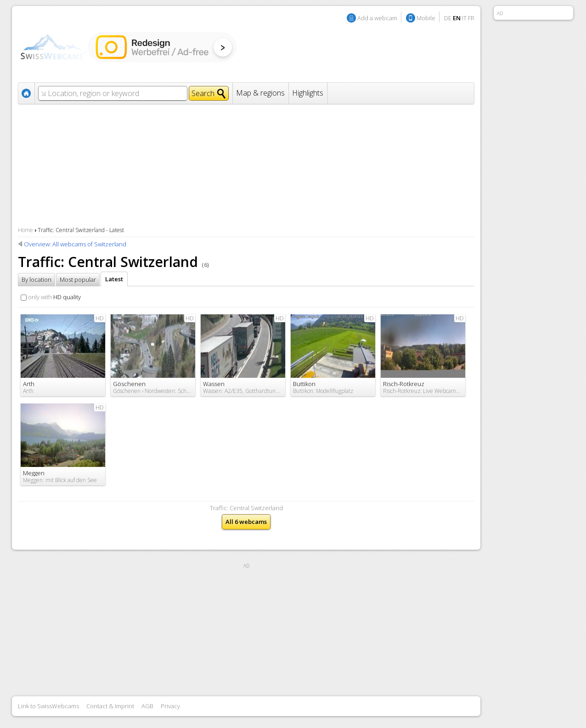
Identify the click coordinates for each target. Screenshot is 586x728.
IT (464, 18)
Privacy (170, 706)
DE (448, 18)
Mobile (426, 18)
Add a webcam (377, 18)
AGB (147, 706)
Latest (114, 279)
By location (37, 279)
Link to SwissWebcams (48, 706)
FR (471, 18)
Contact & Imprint (110, 706)
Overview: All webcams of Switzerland (75, 244)
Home (25, 230)
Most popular (78, 279)
